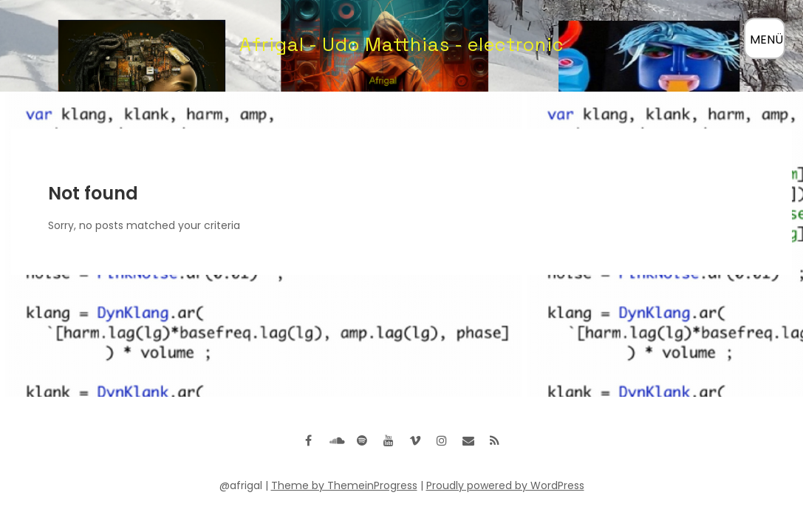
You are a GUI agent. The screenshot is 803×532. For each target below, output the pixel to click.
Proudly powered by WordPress (505, 485)
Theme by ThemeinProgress (344, 485)
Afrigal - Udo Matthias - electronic (401, 44)
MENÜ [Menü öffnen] (766, 40)
